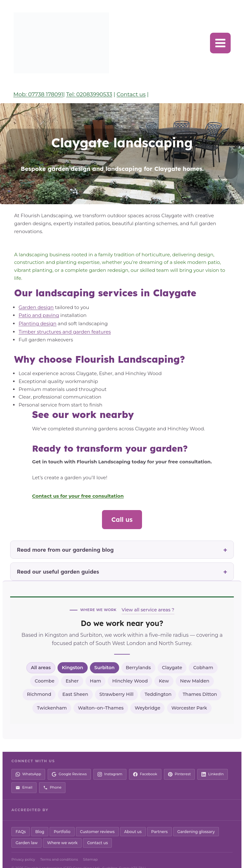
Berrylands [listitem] (138, 658)
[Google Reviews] (69, 765)
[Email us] (24, 778)
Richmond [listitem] (39, 685)
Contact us (131, 94)
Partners (159, 822)
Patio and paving (37, 307)
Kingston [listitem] (73, 658)
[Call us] (52, 778)
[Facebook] (145, 765)
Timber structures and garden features (63, 323)
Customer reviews (97, 822)
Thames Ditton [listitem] (200, 685)
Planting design (36, 315)
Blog (40, 822)
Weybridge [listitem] (147, 698)
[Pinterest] (180, 765)
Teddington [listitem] (158, 685)
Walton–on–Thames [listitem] (101, 698)
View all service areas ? (148, 600)
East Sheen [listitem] (75, 685)
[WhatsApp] (28, 765)
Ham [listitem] (96, 671)
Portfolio (62, 822)
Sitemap (90, 850)
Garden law (27, 834)
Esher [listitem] (72, 671)
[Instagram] (110, 765)
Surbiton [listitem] (105, 658)
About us (133, 822)
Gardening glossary (196, 822)
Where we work (62, 834)
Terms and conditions (59, 850)
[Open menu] (220, 43)
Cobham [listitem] (203, 658)
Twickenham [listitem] (52, 698)
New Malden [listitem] (195, 671)
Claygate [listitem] (172, 658)
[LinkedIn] (213, 765)
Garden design (35, 299)
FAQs (21, 822)
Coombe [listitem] (44, 671)
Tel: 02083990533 (89, 94)
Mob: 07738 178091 (38, 94)
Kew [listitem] (164, 671)
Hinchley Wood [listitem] (130, 671)
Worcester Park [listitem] (189, 698)
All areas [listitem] (41, 658)
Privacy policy (23, 850)
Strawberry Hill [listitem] (117, 685)
